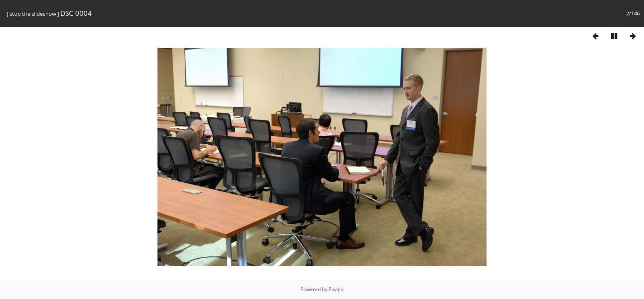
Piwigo (336, 289)
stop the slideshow (33, 14)
